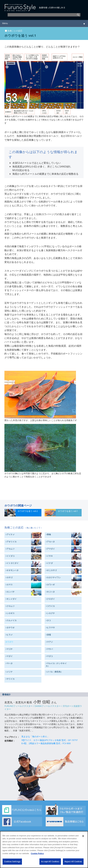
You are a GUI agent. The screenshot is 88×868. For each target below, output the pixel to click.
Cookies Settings (12, 863)
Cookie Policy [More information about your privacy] (37, 855)
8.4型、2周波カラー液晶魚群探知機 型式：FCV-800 (46, 743)
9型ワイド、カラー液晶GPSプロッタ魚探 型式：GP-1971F (50, 740)
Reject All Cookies (73, 863)
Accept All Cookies (50, 863)
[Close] (83, 838)
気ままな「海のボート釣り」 (35, 736)
